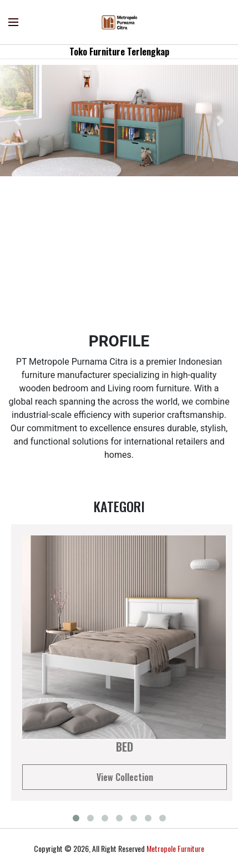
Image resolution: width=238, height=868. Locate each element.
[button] (18, 121)
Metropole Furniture (175, 848)
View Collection (125, 777)
